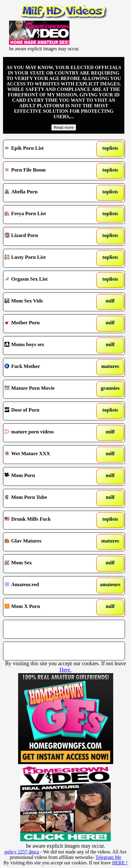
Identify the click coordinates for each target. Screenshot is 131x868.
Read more (64, 127)
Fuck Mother (48, 367)
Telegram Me (108, 857)
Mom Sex (48, 564)
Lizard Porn (48, 236)
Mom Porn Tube (48, 498)
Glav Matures (48, 542)
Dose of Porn (48, 411)
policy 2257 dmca (22, 852)
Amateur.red (48, 586)
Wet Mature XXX (48, 455)
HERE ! (120, 863)
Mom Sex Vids (48, 302)
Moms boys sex (48, 346)
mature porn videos (48, 433)
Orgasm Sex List (48, 280)
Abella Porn (48, 193)
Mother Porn (48, 324)
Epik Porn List (48, 149)
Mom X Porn (48, 607)
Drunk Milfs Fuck (48, 520)
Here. (65, 670)
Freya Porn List (48, 215)
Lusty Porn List (48, 258)
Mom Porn (48, 476)
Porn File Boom (48, 171)
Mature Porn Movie (48, 389)
